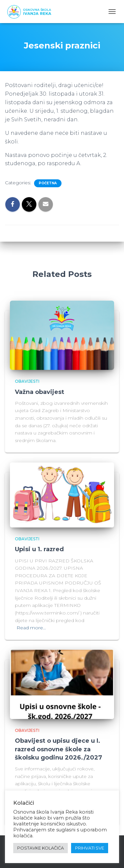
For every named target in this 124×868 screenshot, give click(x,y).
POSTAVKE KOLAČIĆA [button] (41, 848)
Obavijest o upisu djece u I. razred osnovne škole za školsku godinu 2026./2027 (59, 749)
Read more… (31, 628)
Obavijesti (27, 381)
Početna (48, 183)
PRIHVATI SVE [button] (90, 848)
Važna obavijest (40, 392)
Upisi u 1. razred (39, 549)
